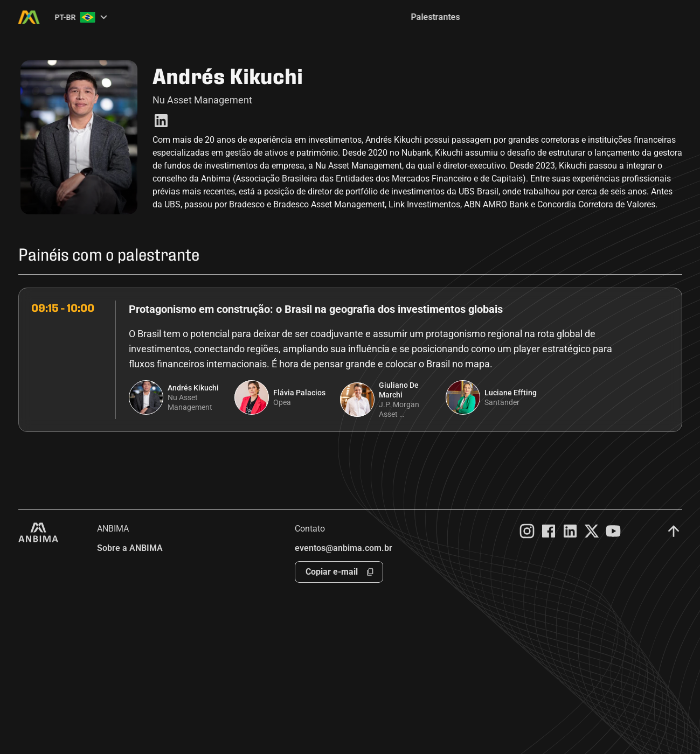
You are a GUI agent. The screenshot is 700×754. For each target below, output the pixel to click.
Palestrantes (436, 17)
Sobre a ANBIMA (130, 548)
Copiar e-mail (332, 572)
